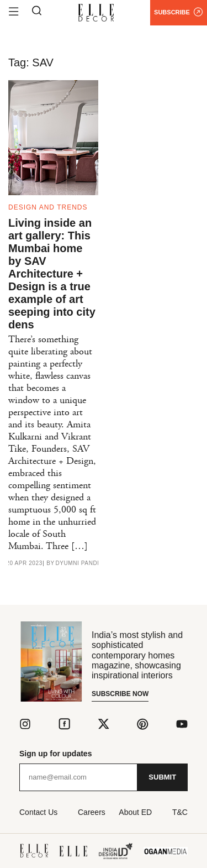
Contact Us (38, 812)
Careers (92, 812)
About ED (135, 812)
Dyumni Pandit (79, 563)
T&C (180, 812)
